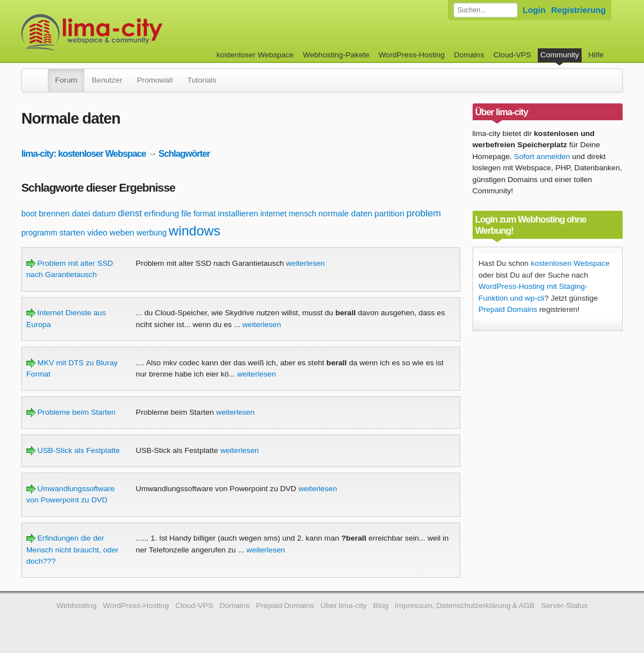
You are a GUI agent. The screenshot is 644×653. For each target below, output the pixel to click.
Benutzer (107, 80)
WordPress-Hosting (412, 55)
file (187, 214)
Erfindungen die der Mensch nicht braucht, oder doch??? (72, 550)
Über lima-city (343, 606)
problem (423, 213)
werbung (152, 233)
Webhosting (76, 606)
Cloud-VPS (512, 55)
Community (560, 55)
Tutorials (202, 80)
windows (194, 231)
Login (534, 10)
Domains (469, 55)
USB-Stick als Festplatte (73, 450)
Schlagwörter (184, 153)
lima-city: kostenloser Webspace (84, 153)
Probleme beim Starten (71, 412)
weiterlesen (305, 263)
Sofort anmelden (542, 157)
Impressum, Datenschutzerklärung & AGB (464, 606)
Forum (66, 80)
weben (122, 232)
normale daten (345, 213)
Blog (381, 606)
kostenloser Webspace (255, 55)
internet (273, 214)
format (205, 214)
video (97, 232)
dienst (130, 213)
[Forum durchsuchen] (486, 10)
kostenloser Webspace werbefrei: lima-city (134, 32)
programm (39, 233)
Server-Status (564, 606)
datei (81, 213)
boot (29, 214)
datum (104, 213)
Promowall (155, 80)
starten (72, 232)
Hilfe (596, 55)
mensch (303, 214)
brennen (54, 213)
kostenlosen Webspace (570, 263)
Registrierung (579, 10)
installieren (238, 213)
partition (389, 213)
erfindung (162, 213)
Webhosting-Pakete (336, 55)
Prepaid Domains (508, 309)
